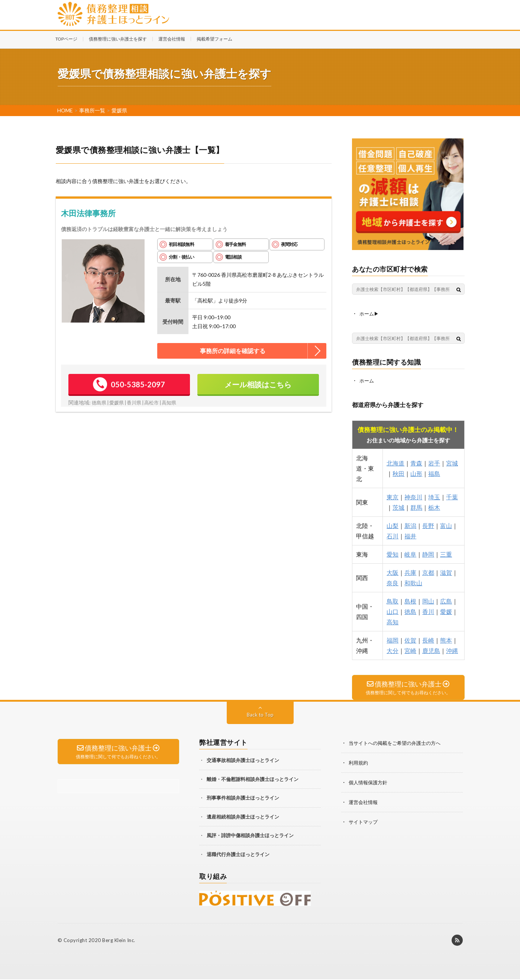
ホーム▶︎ (370, 313)
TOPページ (66, 39)
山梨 (393, 525)
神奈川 (413, 496)
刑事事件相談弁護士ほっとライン (243, 798)
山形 (416, 473)
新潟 (410, 525)
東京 (393, 496)
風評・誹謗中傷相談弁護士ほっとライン (250, 836)
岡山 (428, 600)
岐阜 (410, 553)
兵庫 (410, 572)
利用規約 (359, 763)
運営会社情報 (172, 39)
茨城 (398, 507)
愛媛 (446, 611)
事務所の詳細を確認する (233, 351)
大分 (393, 650)
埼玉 (434, 496)
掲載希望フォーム (214, 39)
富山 (446, 525)
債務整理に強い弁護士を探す (118, 39)
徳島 (410, 611)
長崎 (428, 639)
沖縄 (452, 650)
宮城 (452, 462)
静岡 (428, 553)
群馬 (416, 507)
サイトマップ (364, 821)
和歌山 (413, 582)
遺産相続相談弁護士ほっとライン (243, 817)
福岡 (393, 639)
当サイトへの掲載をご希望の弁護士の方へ (398, 744)
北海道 (395, 462)
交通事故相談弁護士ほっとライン (243, 761)
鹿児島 (431, 650)
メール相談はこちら (258, 384)
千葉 (452, 496)
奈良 (393, 582)
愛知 (393, 553)
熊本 (446, 639)
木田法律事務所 (88, 213)
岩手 (434, 462)
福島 (434, 473)
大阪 (393, 572)
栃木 (434, 507)
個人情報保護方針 (369, 782)
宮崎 (410, 650)
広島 (446, 600)
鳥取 (393, 600)
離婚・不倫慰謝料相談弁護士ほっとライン (253, 779)
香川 (428, 611)
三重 (446, 553)
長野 (428, 525)
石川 (393, 535)
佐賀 (410, 639)
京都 (428, 572)
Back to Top (260, 715)
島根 (410, 600)
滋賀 (446, 572)
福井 (410, 535)
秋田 (398, 473)
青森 (416, 462)
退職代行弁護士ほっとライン (238, 855)
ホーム (367, 380)
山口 (393, 611)
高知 (393, 621)
